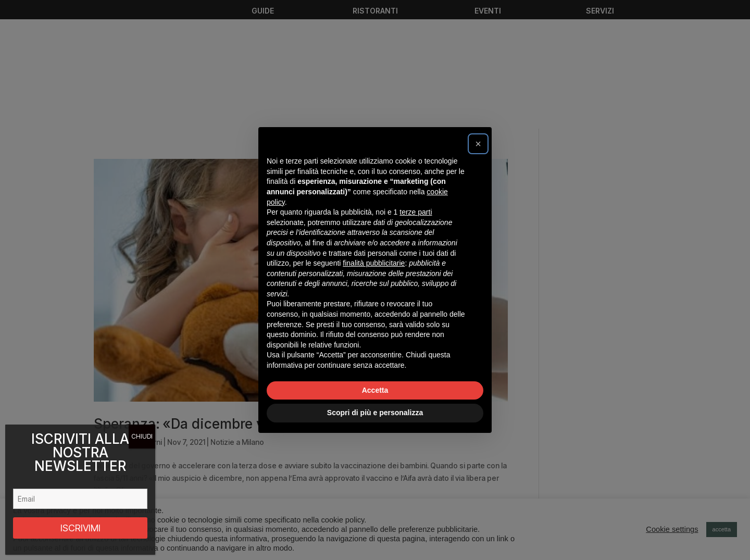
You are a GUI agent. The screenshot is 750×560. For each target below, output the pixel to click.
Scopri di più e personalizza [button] (375, 413)
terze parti (416, 212)
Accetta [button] (375, 390)
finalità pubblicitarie (374, 263)
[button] (478, 144)
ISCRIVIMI (80, 528)
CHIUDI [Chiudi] (142, 436)
